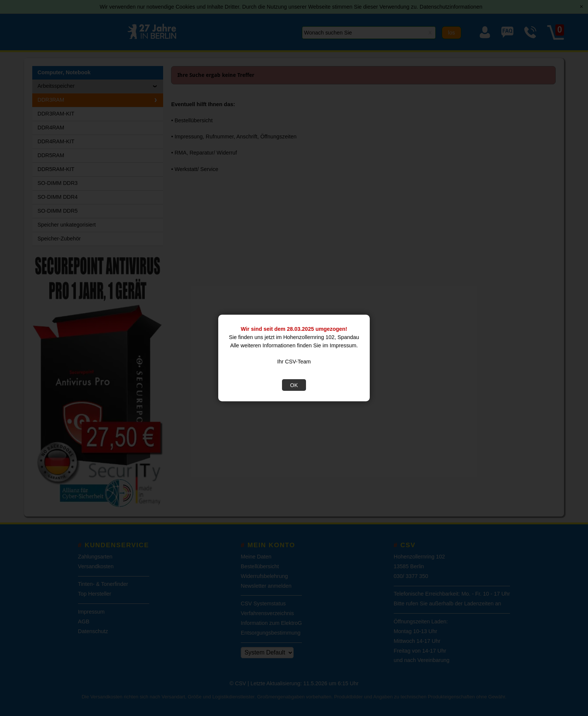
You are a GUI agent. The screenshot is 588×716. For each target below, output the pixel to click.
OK (294, 385)
